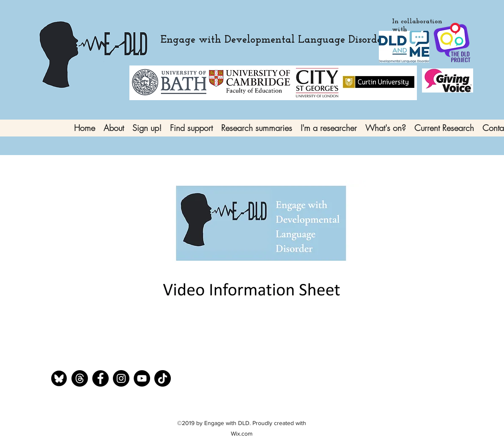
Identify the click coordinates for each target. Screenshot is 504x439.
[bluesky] (59, 378)
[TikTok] (163, 378)
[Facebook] (100, 378)
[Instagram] (121, 378)
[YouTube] (142, 378)
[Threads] (80, 378)
